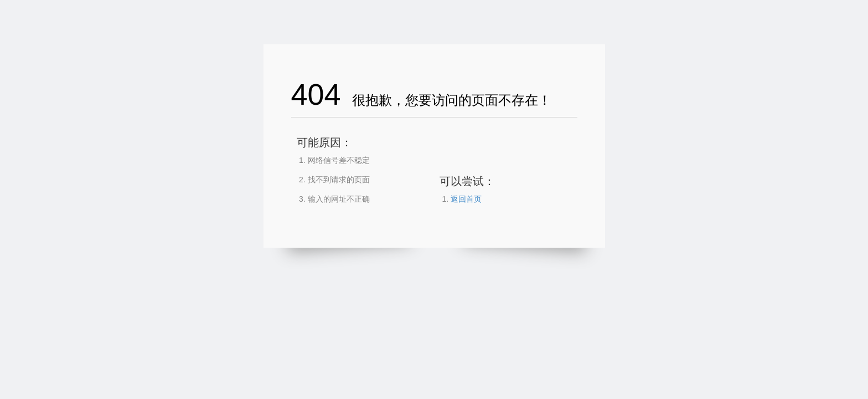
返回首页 (466, 199)
